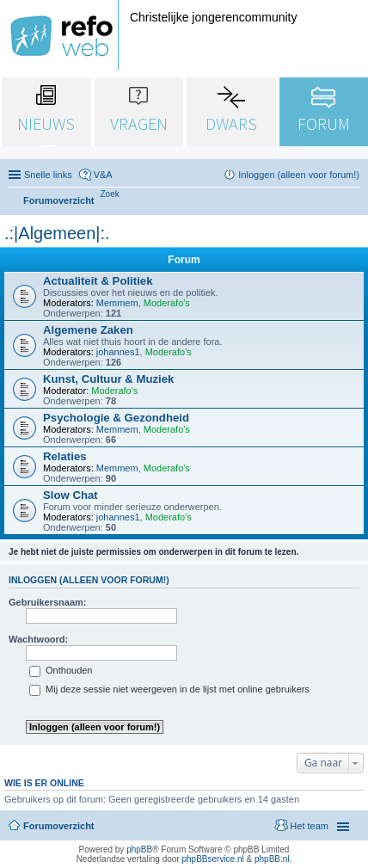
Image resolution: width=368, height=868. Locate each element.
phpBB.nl (272, 859)
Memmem (117, 303)
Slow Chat (71, 495)
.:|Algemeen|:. (57, 233)
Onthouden (61, 670)
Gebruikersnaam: (47, 602)
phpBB (139, 850)
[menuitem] (110, 194)
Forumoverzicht (59, 826)
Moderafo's (167, 303)
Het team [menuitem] (309, 826)
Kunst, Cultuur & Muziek (108, 379)
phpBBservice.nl (212, 859)
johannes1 (118, 352)
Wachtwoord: (38, 639)
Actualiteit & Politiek (98, 281)
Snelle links (48, 175)
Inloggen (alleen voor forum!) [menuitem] (299, 175)
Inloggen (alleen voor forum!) (89, 580)
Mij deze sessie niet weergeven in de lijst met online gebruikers (169, 689)
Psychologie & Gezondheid (116, 418)
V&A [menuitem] (103, 175)
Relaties (65, 456)
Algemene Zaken (88, 330)
